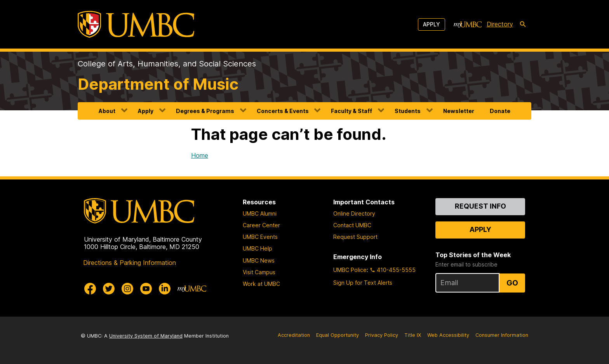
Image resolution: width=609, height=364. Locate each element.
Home (200, 155)
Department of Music (158, 84)
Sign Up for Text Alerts (363, 283)
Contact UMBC (352, 225)
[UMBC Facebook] (90, 289)
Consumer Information (502, 335)
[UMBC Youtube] (146, 289)
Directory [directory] (500, 24)
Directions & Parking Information (130, 263)
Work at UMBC (261, 284)
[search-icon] (523, 24)
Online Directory (354, 213)
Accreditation (294, 335)
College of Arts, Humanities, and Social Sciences (167, 64)
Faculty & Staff (351, 111)
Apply (432, 24)
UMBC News (259, 260)
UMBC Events (260, 237)
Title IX (413, 335)
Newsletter (459, 111)
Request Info (480, 206)
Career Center (261, 225)
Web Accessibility (448, 335)
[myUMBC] (468, 24)
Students (408, 111)
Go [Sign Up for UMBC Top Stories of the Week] (512, 283)
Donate (500, 111)
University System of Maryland (146, 336)
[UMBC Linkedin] (165, 289)
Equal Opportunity (338, 335)
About (107, 111)
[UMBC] (136, 24)
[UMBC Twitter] (109, 289)
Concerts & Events (283, 111)
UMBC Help (258, 248)
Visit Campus (259, 272)
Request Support (355, 237)
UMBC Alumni (260, 213)
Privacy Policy (382, 335)
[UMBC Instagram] (127, 289)
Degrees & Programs (205, 111)
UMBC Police (350, 270)
